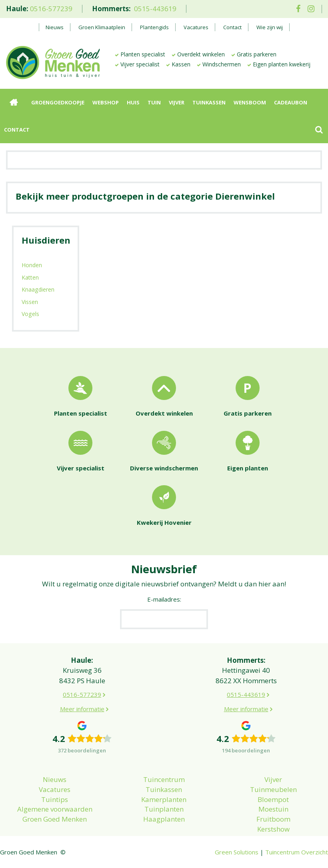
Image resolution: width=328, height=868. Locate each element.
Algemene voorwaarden (55, 809)
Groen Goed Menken (55, 819)
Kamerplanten (164, 799)
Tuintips (55, 799)
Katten (30, 277)
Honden (32, 265)
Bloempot (273, 799)
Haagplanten (164, 819)
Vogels (30, 314)
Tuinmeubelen (273, 789)
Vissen (30, 302)
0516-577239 (51, 9)
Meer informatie (82, 709)
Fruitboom (273, 819)
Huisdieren (46, 240)
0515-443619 (155, 9)
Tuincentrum (164, 779)
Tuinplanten (164, 809)
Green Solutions (237, 852)
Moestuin (273, 809)
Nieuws (55, 779)
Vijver (273, 779)
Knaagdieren (38, 289)
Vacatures (55, 789)
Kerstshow (273, 829)
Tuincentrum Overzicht (297, 852)
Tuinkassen (164, 789)
